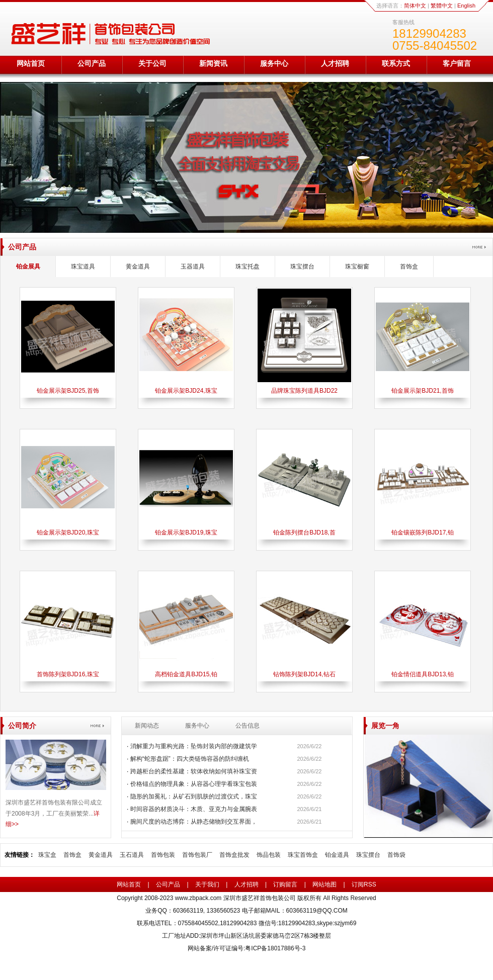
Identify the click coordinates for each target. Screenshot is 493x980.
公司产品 (92, 63)
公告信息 (248, 726)
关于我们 (207, 884)
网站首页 (31, 63)
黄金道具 (138, 266)
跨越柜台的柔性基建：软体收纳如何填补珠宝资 (194, 771)
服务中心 (274, 63)
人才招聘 (335, 63)
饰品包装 (269, 855)
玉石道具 (132, 855)
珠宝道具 (83, 266)
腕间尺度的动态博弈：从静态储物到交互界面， (194, 822)
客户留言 (457, 63)
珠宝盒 (47, 855)
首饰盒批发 (234, 855)
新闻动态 (147, 726)
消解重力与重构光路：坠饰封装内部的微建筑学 (194, 746)
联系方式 (396, 63)
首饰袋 (396, 855)
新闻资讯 (213, 63)
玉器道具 (193, 266)
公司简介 (22, 726)
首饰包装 (163, 855)
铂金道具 (337, 855)
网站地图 (324, 884)
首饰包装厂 (197, 855)
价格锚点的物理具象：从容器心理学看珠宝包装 (194, 784)
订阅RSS (364, 884)
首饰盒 (409, 266)
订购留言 (285, 884)
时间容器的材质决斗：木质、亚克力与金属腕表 (194, 809)
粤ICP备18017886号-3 (275, 948)
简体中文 (415, 6)
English (466, 6)
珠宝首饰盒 (303, 855)
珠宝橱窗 (357, 266)
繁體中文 (442, 6)
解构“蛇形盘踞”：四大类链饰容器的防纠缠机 (190, 759)
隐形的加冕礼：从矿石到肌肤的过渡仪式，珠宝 (194, 796)
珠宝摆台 (302, 266)
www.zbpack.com (198, 898)
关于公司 (152, 63)
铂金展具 (28, 266)
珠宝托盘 (248, 266)
